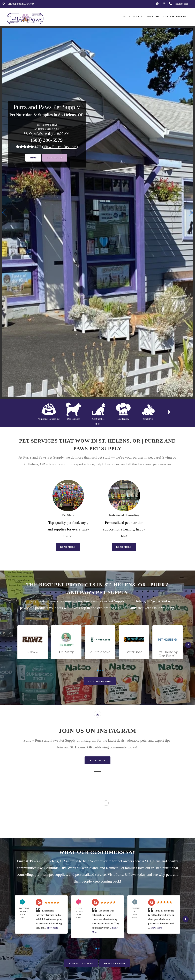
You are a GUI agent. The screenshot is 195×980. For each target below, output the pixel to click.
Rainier (112, 868)
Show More (52, 928)
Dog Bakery (123, 419)
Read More (68, 547)
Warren (73, 868)
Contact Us (55, 158)
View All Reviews (81, 963)
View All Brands (100, 681)
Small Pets (148, 419)
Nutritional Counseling (49, 419)
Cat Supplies (98, 419)
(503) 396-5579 (47, 140)
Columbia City (55, 868)
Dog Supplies (73, 419)
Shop (33, 158)
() (60, 147)
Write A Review (115, 963)
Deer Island (89, 868)
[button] (191, 212)
